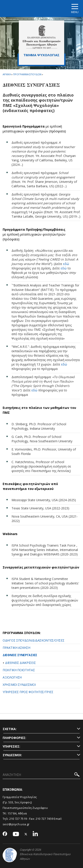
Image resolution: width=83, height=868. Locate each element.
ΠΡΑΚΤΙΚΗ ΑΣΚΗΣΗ (16, 648)
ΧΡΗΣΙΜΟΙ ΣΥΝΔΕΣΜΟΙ (19, 685)
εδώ (66, 264)
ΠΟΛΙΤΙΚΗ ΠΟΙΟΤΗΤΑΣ (19, 670)
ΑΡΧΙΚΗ (7, 74)
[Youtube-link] (16, 834)
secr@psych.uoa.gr (16, 824)
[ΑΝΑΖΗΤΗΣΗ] (41, 775)
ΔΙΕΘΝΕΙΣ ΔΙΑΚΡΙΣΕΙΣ (20, 663)
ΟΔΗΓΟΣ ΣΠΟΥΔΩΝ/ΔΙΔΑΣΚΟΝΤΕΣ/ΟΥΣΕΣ (33, 640)
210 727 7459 (44, 819)
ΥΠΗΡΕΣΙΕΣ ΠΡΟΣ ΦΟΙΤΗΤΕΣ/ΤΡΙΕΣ (28, 692)
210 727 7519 (18, 819)
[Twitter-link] (26, 834)
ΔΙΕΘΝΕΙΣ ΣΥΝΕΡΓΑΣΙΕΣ (20, 655)
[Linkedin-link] (35, 834)
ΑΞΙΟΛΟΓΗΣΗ (12, 677)
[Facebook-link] (5, 834)
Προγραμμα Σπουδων (27, 74)
